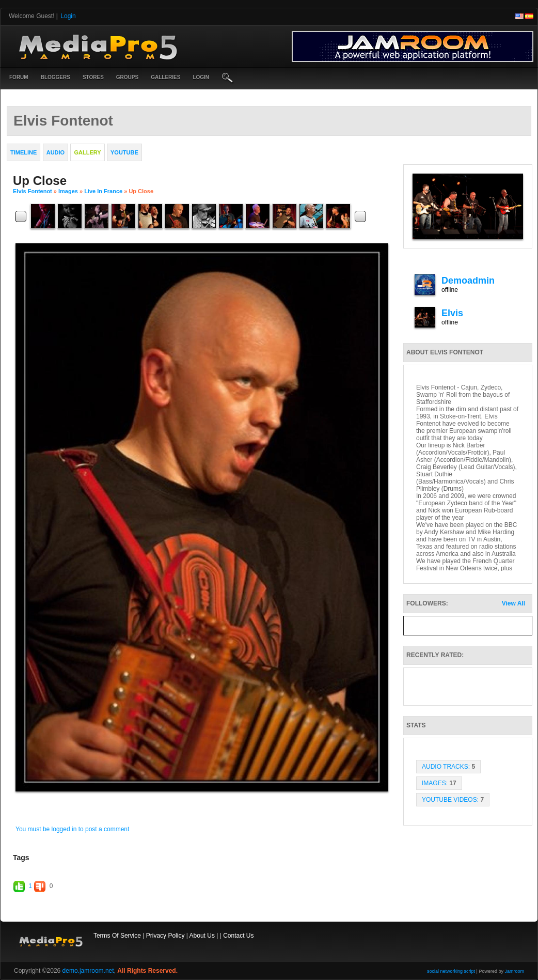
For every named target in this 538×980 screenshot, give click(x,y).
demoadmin (468, 281)
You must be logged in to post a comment (72, 829)
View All (513, 603)
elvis (452, 313)
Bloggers (56, 77)
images (68, 191)
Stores (93, 77)
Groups (127, 77)
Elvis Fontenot (33, 191)
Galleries (165, 77)
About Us (202, 936)
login (201, 77)
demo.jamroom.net (88, 971)
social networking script (451, 971)
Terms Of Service (117, 936)
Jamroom (514, 971)
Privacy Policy (165, 936)
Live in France (103, 191)
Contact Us (238, 936)
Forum (19, 77)
